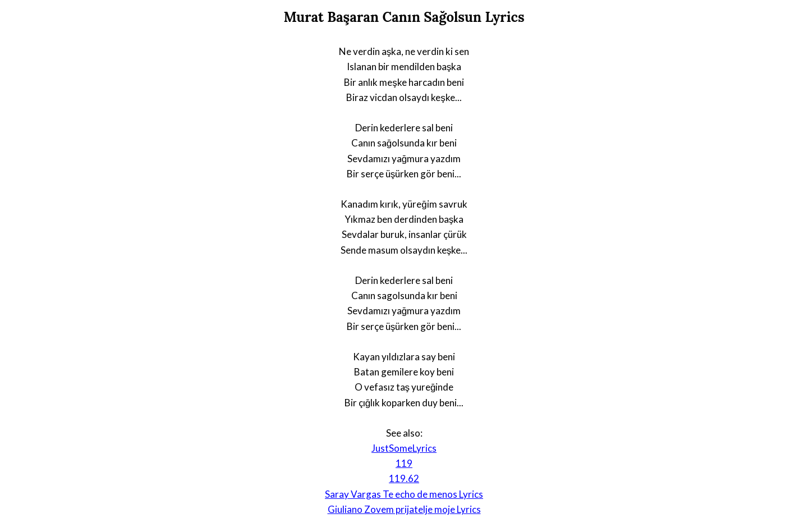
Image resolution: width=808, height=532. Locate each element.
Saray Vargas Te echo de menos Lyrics (404, 494)
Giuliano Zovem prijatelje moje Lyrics (404, 509)
